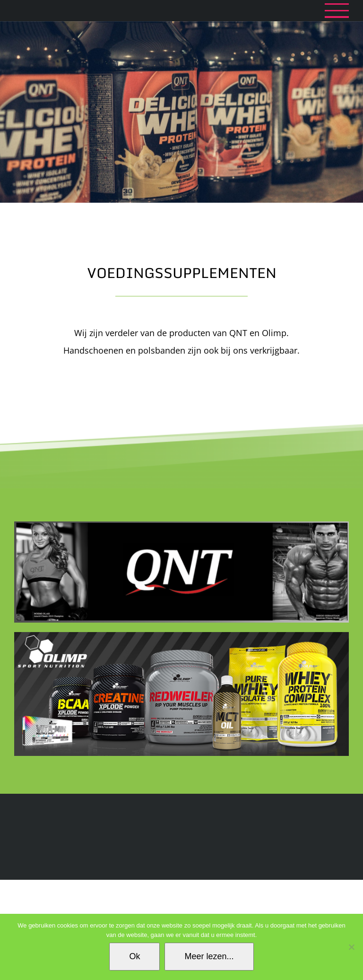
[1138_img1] (181, 635)
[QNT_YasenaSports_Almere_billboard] (181, 525)
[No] (351, 947)
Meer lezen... (209, 956)
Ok (134, 956)
